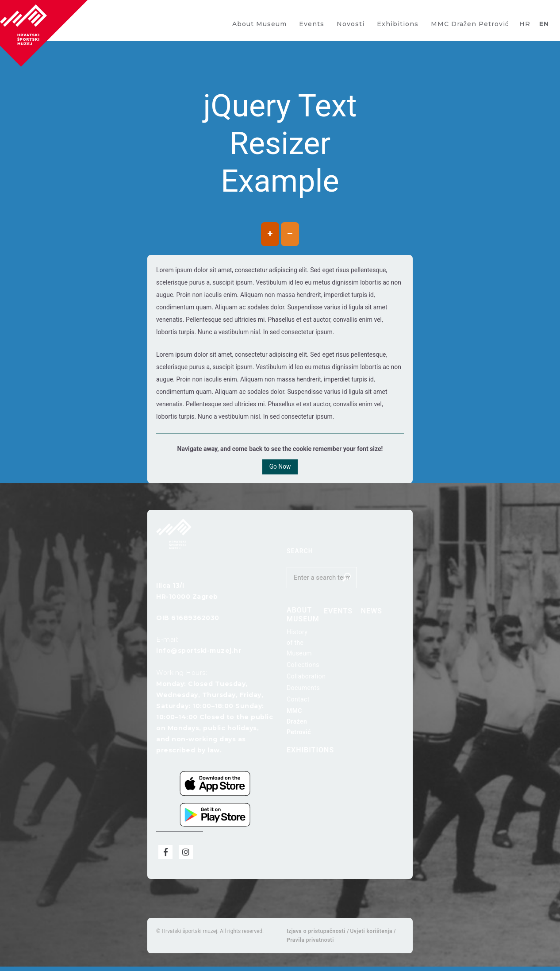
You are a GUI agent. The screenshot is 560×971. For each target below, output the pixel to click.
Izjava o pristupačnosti (316, 936)
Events (312, 24)
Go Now (280, 469)
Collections (303, 667)
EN (544, 24)
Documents (303, 690)
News (356, 614)
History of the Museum (299, 645)
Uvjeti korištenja (371, 936)
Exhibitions (398, 24)
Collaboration (306, 679)
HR (525, 24)
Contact (298, 702)
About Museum (259, 24)
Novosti (351, 24)
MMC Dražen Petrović (470, 24)
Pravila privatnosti (310, 944)
